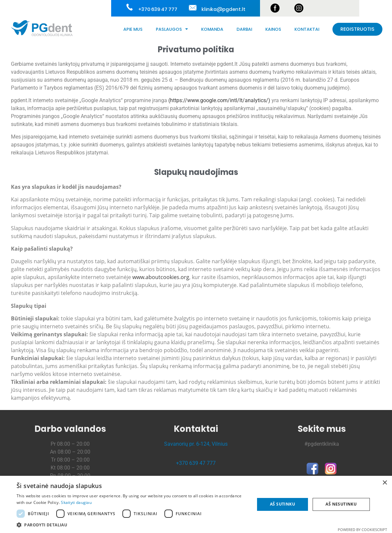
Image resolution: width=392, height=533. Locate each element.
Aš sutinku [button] (283, 504)
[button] (132, 525)
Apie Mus (133, 29)
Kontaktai (307, 29)
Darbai (244, 29)
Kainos (273, 29)
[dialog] (196, 504)
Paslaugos (172, 29)
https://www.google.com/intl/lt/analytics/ (219, 100)
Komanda (212, 29)
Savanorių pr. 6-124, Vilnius (196, 444)
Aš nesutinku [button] (341, 504)
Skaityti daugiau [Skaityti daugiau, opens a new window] (76, 502)
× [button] (385, 483)
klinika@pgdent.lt (223, 9)
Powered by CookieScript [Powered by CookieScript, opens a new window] (362, 530)
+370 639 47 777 (157, 9)
